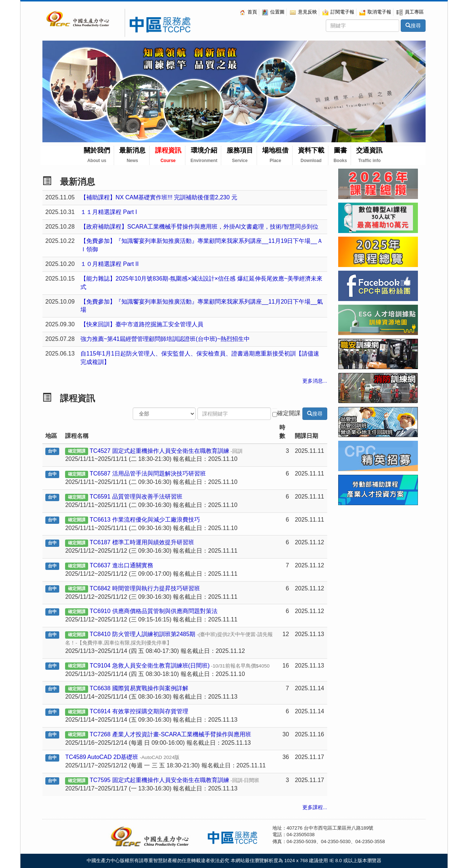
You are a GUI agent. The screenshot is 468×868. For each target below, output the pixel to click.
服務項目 (240, 155)
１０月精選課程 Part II (110, 264)
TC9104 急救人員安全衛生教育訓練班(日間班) (180, 666)
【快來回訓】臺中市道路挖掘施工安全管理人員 (142, 324)
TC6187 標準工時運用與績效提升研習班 (142, 542)
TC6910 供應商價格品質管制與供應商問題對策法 (153, 611)
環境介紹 (204, 155)
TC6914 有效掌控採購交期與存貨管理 (139, 711)
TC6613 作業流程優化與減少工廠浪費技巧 (145, 520)
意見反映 (303, 12)
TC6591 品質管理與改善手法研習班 (136, 497)
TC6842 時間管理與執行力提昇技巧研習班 (145, 588)
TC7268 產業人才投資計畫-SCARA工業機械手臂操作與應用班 (170, 734)
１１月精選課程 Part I (109, 212)
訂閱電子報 (338, 12)
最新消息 (132, 155)
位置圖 (273, 12)
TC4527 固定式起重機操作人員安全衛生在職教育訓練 (166, 451)
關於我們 (97, 155)
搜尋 (413, 26)
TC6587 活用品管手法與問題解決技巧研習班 (148, 474)
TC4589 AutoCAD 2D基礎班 (122, 757)
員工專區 (410, 12)
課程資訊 (168, 155)
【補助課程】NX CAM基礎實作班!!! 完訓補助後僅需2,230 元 (159, 197)
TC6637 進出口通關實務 (121, 565)
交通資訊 (369, 155)
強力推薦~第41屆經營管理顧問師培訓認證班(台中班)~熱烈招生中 (165, 339)
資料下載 (311, 155)
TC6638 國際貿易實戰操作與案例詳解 (139, 688)
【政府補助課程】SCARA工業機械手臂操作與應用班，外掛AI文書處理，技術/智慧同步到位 (199, 227)
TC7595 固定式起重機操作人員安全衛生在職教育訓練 (174, 780)
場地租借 (275, 155)
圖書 (340, 155)
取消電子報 (375, 12)
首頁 (248, 12)
